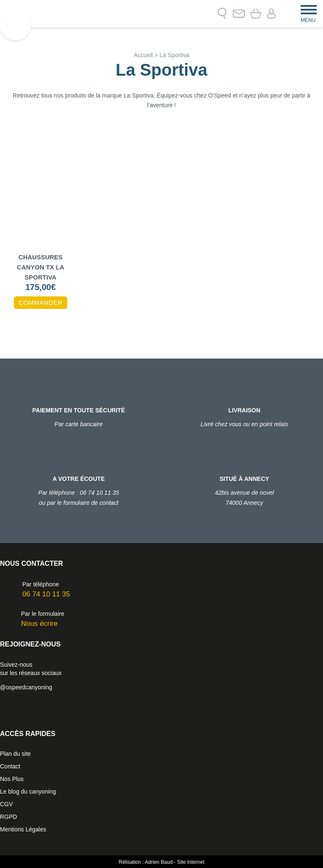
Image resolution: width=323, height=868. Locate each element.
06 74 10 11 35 (46, 594)
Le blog (205, 13)
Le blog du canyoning (28, 791)
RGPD (8, 817)
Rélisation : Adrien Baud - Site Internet (161, 862)
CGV (6, 804)
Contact (239, 13)
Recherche (222, 13)
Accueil (143, 55)
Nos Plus (12, 779)
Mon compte (271, 14)
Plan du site (15, 754)
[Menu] (309, 9)
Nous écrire (39, 624)
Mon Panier (256, 13)
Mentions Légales (23, 829)
